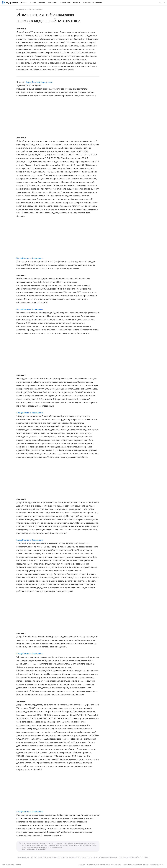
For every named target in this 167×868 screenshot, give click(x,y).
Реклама (18, 864)
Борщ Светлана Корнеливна (39, 82)
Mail (3, 864)
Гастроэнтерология (35, 9)
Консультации (21, 9)
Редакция (82, 864)
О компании (10, 864)
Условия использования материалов (98, 864)
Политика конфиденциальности (153, 864)
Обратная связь (116, 864)
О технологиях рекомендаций (132, 864)
